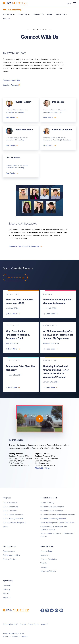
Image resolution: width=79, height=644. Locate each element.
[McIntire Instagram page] (56, 610)
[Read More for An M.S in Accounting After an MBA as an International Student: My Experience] (50, 349)
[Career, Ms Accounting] (50, 14)
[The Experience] (9, 546)
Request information (11, 80)
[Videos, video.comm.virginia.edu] (7, 597)
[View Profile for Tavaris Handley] (12, 117)
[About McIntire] (47, 546)
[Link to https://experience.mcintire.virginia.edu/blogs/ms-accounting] (15, 277)
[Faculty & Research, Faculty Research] (49, 498)
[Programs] (7, 498)
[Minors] (6, 526)
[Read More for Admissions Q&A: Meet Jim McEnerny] (13, 387)
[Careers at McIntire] (48, 571)
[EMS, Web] (6, 594)
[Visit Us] (43, 563)
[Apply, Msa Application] (6, 19)
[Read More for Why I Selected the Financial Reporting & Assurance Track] (13, 349)
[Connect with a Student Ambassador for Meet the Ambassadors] (25, 246)
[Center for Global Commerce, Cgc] (52, 511)
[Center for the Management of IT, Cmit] (54, 519)
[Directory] (44, 567)
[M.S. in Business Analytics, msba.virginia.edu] (15, 523)
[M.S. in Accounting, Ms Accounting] (10, 507)
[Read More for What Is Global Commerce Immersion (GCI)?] (13, 314)
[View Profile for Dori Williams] (12, 173)
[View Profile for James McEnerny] (12, 145)
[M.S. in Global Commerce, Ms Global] (13, 515)
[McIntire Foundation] (49, 559)
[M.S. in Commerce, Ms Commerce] (10, 511)
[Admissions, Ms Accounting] (7, 14)
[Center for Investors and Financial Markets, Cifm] (58, 515)
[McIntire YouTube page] (61, 610)
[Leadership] (45, 555)
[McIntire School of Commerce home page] (15, 5)
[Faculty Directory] (47, 503)
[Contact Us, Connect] (61, 14)
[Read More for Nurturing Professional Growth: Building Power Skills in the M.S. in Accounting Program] (50, 387)
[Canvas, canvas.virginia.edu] (7, 586)
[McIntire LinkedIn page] (52, 610)
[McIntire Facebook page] (42, 610)
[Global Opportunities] (11, 555)
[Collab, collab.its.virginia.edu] (6, 589)
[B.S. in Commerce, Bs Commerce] (10, 503)
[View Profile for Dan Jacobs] (49, 117)
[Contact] (23, 624)
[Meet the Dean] (46, 551)
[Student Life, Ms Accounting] (38, 14)
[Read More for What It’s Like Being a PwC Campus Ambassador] (50, 314)
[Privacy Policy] (33, 624)
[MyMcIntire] (8, 581)
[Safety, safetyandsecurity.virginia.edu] (44, 624)
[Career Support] (9, 551)
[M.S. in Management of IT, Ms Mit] (13, 519)
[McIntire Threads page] (47, 610)
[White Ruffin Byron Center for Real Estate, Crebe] (57, 523)
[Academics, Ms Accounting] (23, 14)
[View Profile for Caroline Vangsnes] (49, 145)
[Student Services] (10, 559)
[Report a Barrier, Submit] (10, 624)
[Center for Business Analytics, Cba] (52, 507)
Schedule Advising (10, 85)
